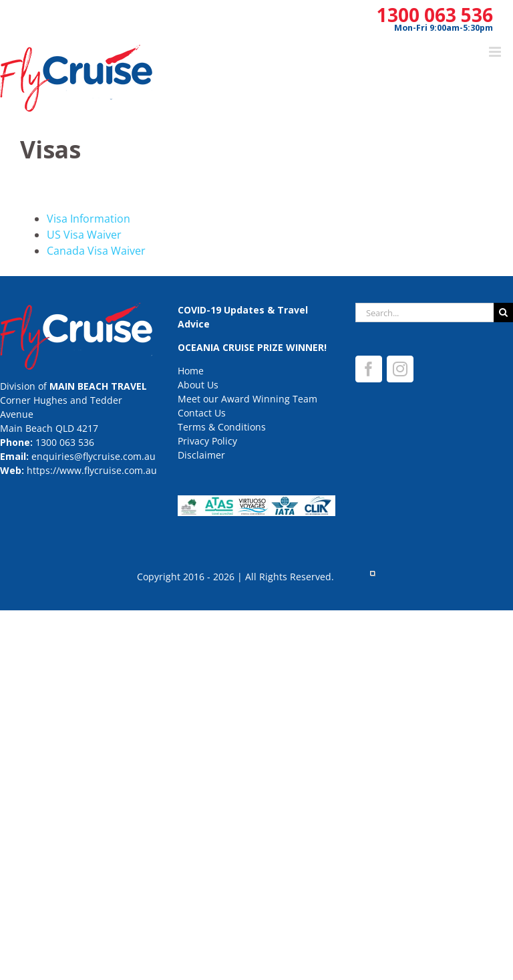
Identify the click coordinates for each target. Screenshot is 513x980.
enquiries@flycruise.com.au (94, 456)
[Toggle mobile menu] (496, 52)
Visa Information (89, 219)
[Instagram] (400, 369)
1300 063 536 (435, 15)
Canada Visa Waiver (96, 251)
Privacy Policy (207, 441)
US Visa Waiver (84, 235)
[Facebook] (369, 369)
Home (191, 371)
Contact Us (202, 413)
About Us (198, 385)
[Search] (503, 313)
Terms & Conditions (222, 427)
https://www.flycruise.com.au (92, 470)
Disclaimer (201, 455)
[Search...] (424, 313)
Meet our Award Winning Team (247, 399)
